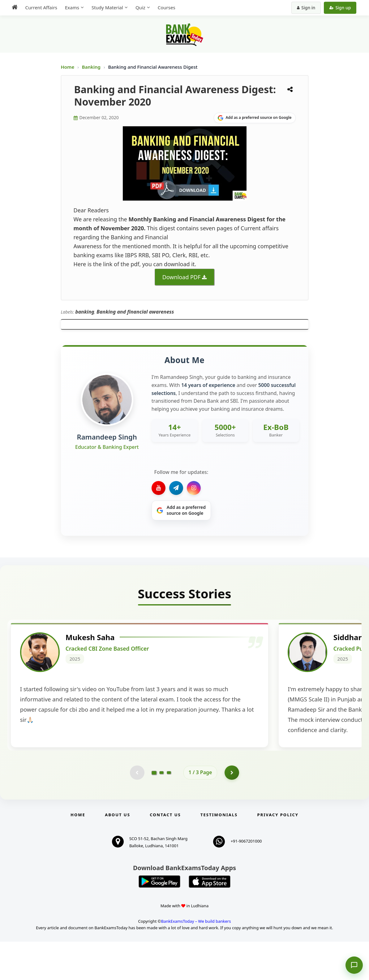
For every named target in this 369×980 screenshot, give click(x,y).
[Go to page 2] (161, 810)
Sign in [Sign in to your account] (308, 8)
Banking (91, 67)
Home (68, 67)
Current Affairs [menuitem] (39, 7)
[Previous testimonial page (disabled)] (137, 810)
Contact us (165, 853)
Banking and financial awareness (135, 312)
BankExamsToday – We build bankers (196, 960)
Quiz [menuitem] (139, 7)
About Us (118, 853)
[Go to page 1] (154, 810)
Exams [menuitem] (70, 7)
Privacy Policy (278, 853)
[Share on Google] (255, 118)
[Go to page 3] (169, 810)
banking (85, 312)
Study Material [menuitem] (105, 7)
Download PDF (182, 277)
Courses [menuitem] (165, 7)
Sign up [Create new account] (342, 8)
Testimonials (219, 853)
